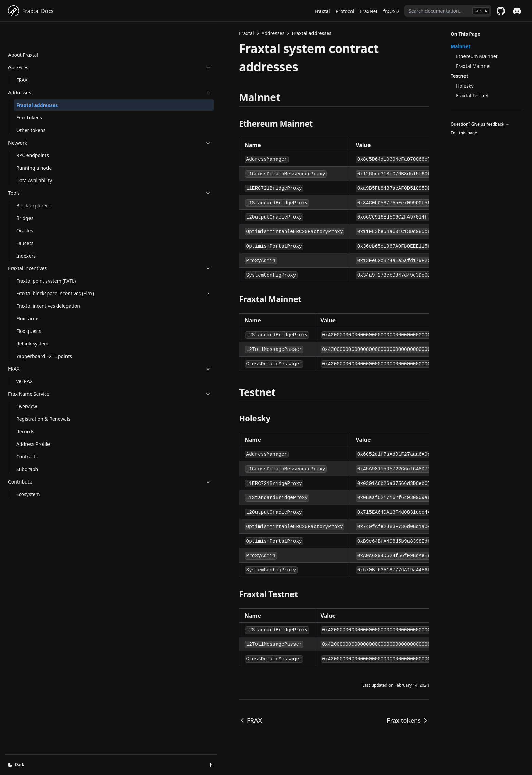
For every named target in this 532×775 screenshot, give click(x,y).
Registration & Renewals (43, 419)
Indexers (26, 234)
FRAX (22, 58)
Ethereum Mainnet (477, 56)
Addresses (42, 71)
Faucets (25, 221)
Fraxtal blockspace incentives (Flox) (46, 282)
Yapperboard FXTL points (44, 356)
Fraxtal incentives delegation (36, 302)
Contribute (42, 481)
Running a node (34, 146)
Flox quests (29, 331)
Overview (27, 406)
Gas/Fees (42, 46)
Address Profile (33, 444)
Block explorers (33, 184)
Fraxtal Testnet (472, 96)
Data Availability (34, 159)
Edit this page (464, 133)
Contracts (27, 456)
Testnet (459, 76)
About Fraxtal (23, 33)
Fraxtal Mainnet (473, 66)
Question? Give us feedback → (480, 124)
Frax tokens (29, 96)
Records (25, 431)
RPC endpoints (33, 134)
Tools (42, 171)
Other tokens (31, 108)
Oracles (25, 209)
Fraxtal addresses (37, 83)
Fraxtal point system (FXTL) (39, 263)
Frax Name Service (42, 393)
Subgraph (27, 469)
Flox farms (28, 318)
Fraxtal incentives (42, 247)
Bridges (25, 196)
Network (42, 121)
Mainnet (460, 46)
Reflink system (32, 343)
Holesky (465, 86)
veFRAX (24, 381)
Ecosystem (28, 494)
